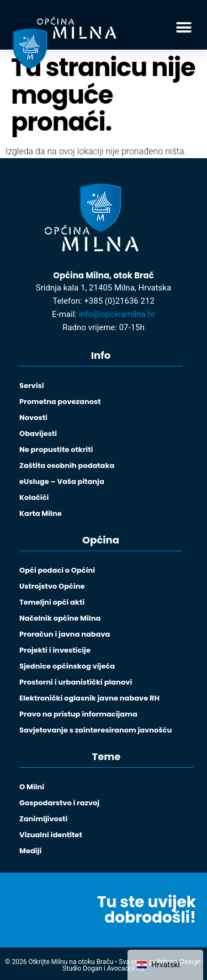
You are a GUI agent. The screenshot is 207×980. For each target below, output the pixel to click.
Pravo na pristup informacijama (78, 714)
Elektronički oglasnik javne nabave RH (89, 698)
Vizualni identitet (51, 835)
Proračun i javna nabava (65, 634)
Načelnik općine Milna (60, 618)
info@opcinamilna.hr (117, 314)
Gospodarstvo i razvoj (59, 803)
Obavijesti (38, 434)
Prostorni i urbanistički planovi (76, 682)
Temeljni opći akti (52, 602)
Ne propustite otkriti (56, 449)
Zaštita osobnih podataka (67, 465)
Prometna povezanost (60, 402)
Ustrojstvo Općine (52, 586)
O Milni (32, 787)
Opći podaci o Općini (57, 570)
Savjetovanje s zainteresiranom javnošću (95, 730)
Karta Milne (41, 513)
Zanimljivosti (43, 819)
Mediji (30, 851)
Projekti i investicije (55, 650)
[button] (184, 28)
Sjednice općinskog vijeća (67, 666)
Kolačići (34, 497)
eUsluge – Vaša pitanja (62, 481)
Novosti (33, 418)
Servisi (32, 386)
